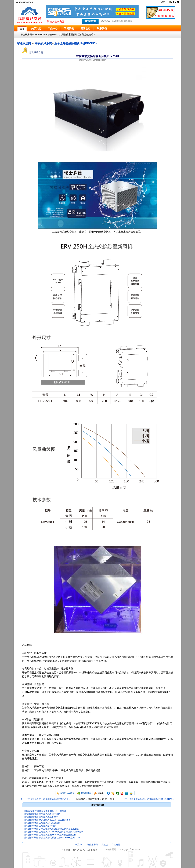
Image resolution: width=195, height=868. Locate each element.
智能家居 (128, 21)
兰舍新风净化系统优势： (51, 823)
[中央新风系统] (31, 814)
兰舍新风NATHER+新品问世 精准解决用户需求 (61, 832)
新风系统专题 (32, 52)
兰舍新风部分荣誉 (48, 826)
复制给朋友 (86, 793)
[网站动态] (29, 811)
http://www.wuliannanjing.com (92, 60)
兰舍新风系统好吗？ (49, 817)
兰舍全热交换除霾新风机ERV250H (76, 43)
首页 (163, 2)
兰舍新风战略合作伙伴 (50, 814)
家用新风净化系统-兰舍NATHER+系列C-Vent (60, 838)
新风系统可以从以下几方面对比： (55, 820)
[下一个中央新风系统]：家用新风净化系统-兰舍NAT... (149, 799)
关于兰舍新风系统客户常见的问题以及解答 (59, 829)
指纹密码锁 (117, 21)
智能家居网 (24, 43)
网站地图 (116, 845)
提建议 (105, 845)
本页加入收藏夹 (67, 793)
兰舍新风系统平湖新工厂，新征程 (51, 811)
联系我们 (79, 845)
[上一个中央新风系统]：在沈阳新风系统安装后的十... (46, 799)
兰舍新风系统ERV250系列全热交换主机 (58, 835)
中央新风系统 (43, 43)
